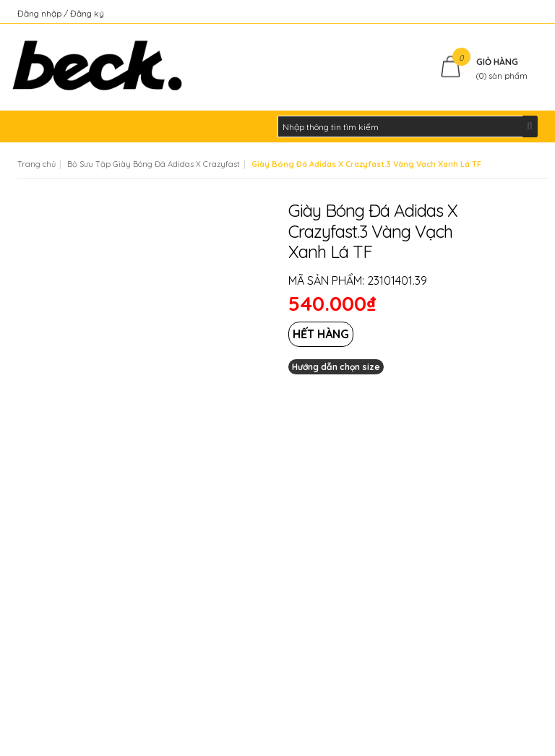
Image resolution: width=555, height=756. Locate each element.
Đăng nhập (40, 13)
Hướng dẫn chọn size (336, 367)
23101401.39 (397, 280)
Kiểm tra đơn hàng (500, 13)
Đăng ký (87, 13)
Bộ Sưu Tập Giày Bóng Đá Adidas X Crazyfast (154, 164)
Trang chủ (36, 164)
